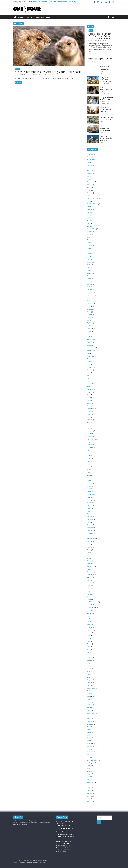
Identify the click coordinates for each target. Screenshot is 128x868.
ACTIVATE (90, 160)
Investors (90, 453)
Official (89, 558)
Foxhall (89, 386)
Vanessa (90, 765)
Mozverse (90, 528)
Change (89, 270)
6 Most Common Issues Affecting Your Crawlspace (48, 72)
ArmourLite (90, 182)
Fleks (89, 375)
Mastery (90, 497)
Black (89, 218)
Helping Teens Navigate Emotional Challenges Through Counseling (107, 99)
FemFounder (91, 359)
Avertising (90, 190)
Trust (89, 754)
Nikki (89, 552)
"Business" (90, 154)
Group (89, 411)
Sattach (89, 652)
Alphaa (89, 168)
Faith (89, 353)
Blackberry (90, 220)
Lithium (89, 486)
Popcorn (90, 594)
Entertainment (93, 602)
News (91, 30)
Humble (89, 428)
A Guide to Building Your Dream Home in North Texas (106, 139)
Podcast (90, 588)
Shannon (90, 666)
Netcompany (91, 539)
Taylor (89, 732)
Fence (89, 362)
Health (89, 417)
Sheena (89, 669)
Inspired (89, 436)
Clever (89, 279)
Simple (17, 69)
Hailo (89, 414)
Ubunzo (89, 757)
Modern (89, 516)
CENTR (89, 265)
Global (89, 403)
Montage (90, 525)
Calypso (89, 254)
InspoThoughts (92, 439)
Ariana (89, 179)
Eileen (89, 337)
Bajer (89, 196)
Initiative (90, 433)
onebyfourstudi (103, 41)
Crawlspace (51, 75)
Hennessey (90, 425)
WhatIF (89, 790)
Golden (89, 406)
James (89, 458)
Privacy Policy (40, 17)
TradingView (91, 749)
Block (89, 223)
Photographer (91, 583)
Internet (89, 445)
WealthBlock (91, 782)
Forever (89, 381)
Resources (90, 624)
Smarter (89, 682)
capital (89, 256)
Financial (90, 367)
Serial (89, 663)
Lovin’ (89, 489)
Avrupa (89, 193)
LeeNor (89, 481)
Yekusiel (89, 801)
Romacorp (90, 638)
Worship (90, 796)
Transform (90, 752)
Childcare (90, 273)
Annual (89, 173)
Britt (88, 237)
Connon (89, 290)
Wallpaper (92, 610)
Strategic (90, 707)
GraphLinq (90, 409)
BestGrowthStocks (93, 204)
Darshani (90, 314)
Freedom (90, 392)
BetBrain (90, 207)
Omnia (89, 561)
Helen (89, 422)
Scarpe (89, 658)
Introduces (90, 447)
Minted (89, 511)
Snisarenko (90, 685)
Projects (21, 17)
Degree (89, 317)
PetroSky (90, 577)
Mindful (89, 508)
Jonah (89, 461)
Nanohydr (90, 533)
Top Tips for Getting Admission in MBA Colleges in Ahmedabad (106, 80)
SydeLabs (90, 724)
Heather (89, 420)
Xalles (89, 799)
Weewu (89, 788)
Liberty (89, 483)
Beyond (89, 209)
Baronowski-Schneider (94, 198)
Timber (89, 741)
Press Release (91, 597)
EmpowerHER (91, 339)
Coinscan (90, 284)
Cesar (89, 267)
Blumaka (90, 226)
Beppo (89, 201)
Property (90, 613)
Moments (90, 519)
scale (89, 655)
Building (89, 245)
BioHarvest (90, 212)
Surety (89, 718)
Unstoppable (91, 763)
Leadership (90, 475)
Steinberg (90, 702)
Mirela (89, 514)
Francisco (90, 389)
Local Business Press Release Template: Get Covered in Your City (65, 836)
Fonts (91, 605)
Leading (89, 478)
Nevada (89, 541)
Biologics (90, 215)
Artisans (89, 184)
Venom (89, 768)
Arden (89, 176)
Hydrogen (90, 431)
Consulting (90, 292)
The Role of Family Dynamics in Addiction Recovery (106, 90)
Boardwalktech (91, 229)
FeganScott (90, 356)
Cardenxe (90, 259)
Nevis (89, 544)
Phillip (89, 580)
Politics (89, 591)
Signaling (90, 674)
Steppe (89, 705)
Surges (89, 721)
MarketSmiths (91, 494)
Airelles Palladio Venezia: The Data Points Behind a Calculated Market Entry (54, 2)
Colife (89, 287)
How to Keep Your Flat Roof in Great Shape (106, 118)
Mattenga (90, 500)
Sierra (89, 671)
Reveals (89, 627)
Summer (90, 716)
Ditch (89, 334)
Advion (89, 162)
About (49, 17)
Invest (89, 450)
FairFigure (90, 350)
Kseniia (89, 469)
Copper (89, 298)
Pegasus (90, 572)
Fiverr (89, 373)
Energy (89, 342)
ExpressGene (91, 348)
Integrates (90, 442)
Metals (89, 505)
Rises (89, 635)
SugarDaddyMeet (92, 713)
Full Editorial (29, 75)
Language (90, 472)
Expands (90, 345)
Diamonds (90, 320)
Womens (90, 793)
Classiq (89, 276)
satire (89, 649)
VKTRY (89, 777)
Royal (89, 641)
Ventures (90, 771)
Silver (89, 677)
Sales (89, 647)
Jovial (89, 464)
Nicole (89, 550)
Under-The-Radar (92, 760)
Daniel (89, 312)
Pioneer (89, 586)
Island (89, 456)
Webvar (89, 785)
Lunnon (89, 492)
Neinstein (90, 536)
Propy (89, 616)
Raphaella (90, 619)
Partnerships (91, 566)
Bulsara (89, 248)
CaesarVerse (91, 251)
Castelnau (90, 262)
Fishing (89, 370)
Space (89, 694)
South (89, 691)
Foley (89, 378)
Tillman (89, 738)
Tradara (89, 746)
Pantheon (90, 564)
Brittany (89, 240)
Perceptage (90, 575)
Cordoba (90, 301)
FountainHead (91, 384)
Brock (89, 243)
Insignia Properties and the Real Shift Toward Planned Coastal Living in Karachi (64, 843)
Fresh (89, 395)
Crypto (89, 306)
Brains (89, 234)
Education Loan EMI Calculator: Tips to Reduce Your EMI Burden (105, 69)
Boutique (90, 231)
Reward (89, 633)
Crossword (90, 303)
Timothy (90, 743)
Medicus (90, 503)
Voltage (89, 779)
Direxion (90, 328)
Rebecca (90, 622)
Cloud (89, 281)
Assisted (90, 187)
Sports (89, 699)
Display (89, 331)
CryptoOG (90, 309)
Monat (89, 522)
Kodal (89, 467)
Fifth (88, 364)
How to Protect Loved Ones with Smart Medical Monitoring (106, 129)
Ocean (89, 555)
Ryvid (89, 644)
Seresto (89, 660)
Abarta (89, 157)
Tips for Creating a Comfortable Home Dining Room (105, 109)
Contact (30, 17)
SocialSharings (91, 688)
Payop (89, 569)
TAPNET (90, 727)
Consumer (90, 295)
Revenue (90, 630)
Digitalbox (90, 323)
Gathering (90, 400)
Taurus (89, 730)
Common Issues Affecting (41, 75)
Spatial (89, 696)
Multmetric (90, 530)
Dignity (89, 326)
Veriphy (89, 774)
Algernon (90, 165)
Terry (89, 735)
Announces (90, 171)
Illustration (92, 607)
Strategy (90, 710)
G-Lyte (89, 397)
